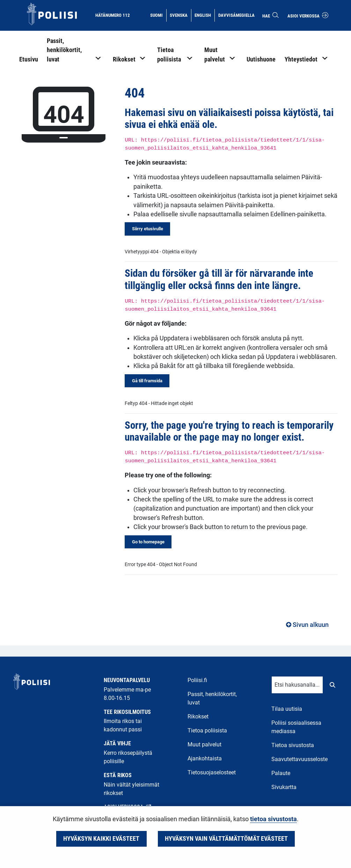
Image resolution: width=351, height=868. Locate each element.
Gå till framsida (147, 381)
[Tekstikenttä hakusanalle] (297, 685)
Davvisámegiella (236, 15)
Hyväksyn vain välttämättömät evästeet (226, 839)
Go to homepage (148, 542)
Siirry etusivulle (148, 229)
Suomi (158, 15)
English (204, 15)
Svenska (180, 15)
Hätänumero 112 (113, 15)
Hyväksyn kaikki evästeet (101, 839)
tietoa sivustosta (273, 819)
